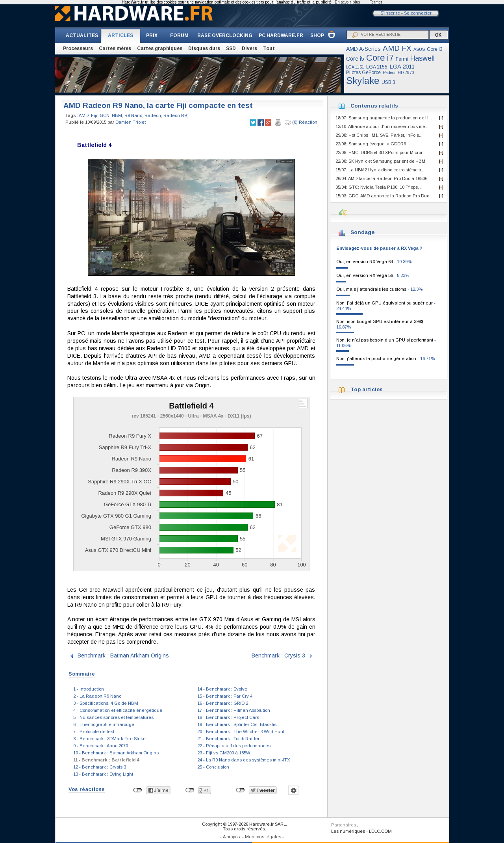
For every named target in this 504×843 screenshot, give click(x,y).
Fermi (402, 59)
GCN (105, 115)
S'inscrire (390, 13)
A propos (231, 837)
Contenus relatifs (374, 106)
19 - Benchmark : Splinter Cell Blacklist (237, 724)
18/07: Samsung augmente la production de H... (384, 118)
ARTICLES (120, 35)
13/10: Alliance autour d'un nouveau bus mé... (382, 126)
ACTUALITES (82, 35)
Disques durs (204, 48)
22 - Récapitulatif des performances (234, 746)
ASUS (419, 49)
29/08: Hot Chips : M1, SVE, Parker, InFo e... (379, 135)
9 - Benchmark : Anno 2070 (101, 746)
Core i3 (435, 49)
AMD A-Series (363, 49)
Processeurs (78, 48)
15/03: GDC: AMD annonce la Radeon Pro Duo (382, 196)
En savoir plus (347, 2)
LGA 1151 (355, 67)
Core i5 (355, 59)
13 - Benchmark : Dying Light (103, 774)
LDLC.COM (380, 831)
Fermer (376, 2)
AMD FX (397, 48)
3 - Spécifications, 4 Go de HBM (106, 703)
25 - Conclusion (213, 767)
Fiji (94, 115)
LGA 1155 (377, 67)
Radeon (153, 115)
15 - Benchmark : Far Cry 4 (225, 696)
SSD (231, 48)
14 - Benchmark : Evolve (222, 689)
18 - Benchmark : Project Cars (228, 717)
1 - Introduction (89, 689)
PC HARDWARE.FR (281, 35)
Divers (249, 48)
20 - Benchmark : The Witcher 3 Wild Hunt (241, 732)
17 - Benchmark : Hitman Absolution (234, 710)
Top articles (367, 389)
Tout (269, 48)
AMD (84, 115)
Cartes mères (115, 48)
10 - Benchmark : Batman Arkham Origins (116, 753)
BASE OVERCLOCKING (225, 35)
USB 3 (388, 82)
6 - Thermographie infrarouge (104, 724)
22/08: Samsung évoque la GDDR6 (371, 144)
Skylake (363, 81)
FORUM (179, 35)
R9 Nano (133, 115)
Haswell (422, 58)
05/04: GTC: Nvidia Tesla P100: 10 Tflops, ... (380, 187)
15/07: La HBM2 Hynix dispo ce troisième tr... (380, 170)
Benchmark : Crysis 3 (278, 655)
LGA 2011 (402, 66)
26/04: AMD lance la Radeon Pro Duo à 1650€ (381, 178)
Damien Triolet (131, 122)
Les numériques (348, 831)
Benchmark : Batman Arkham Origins (123, 655)
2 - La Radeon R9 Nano (97, 696)
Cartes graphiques (160, 48)
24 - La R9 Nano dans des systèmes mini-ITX (244, 760)
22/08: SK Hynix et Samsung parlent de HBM (380, 161)
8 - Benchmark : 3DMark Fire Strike (109, 739)
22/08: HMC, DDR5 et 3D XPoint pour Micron (380, 152)
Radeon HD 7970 (398, 73)
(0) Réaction (301, 123)
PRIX (152, 35)
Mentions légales (263, 837)
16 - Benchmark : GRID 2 (223, 703)
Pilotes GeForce (363, 72)
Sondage (362, 232)
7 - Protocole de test (94, 732)
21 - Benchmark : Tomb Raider (228, 739)
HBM (117, 115)
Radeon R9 (175, 115)
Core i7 (380, 58)
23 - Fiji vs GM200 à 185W (224, 753)
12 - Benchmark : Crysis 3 (100, 767)
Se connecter (418, 13)
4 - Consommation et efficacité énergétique (118, 710)
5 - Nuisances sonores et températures (113, 717)
